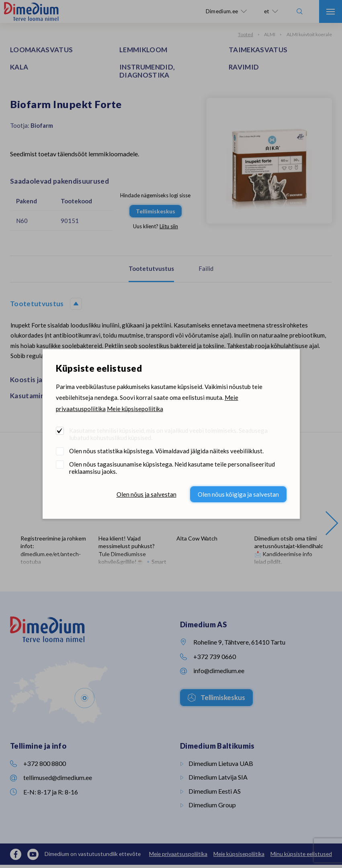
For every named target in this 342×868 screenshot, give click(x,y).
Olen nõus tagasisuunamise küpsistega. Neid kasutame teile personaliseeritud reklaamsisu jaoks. (172, 468)
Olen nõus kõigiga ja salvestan (238, 494)
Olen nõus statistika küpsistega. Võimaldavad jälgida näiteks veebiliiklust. (166, 451)
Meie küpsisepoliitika (135, 409)
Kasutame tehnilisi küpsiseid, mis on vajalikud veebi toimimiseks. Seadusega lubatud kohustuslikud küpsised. (168, 434)
